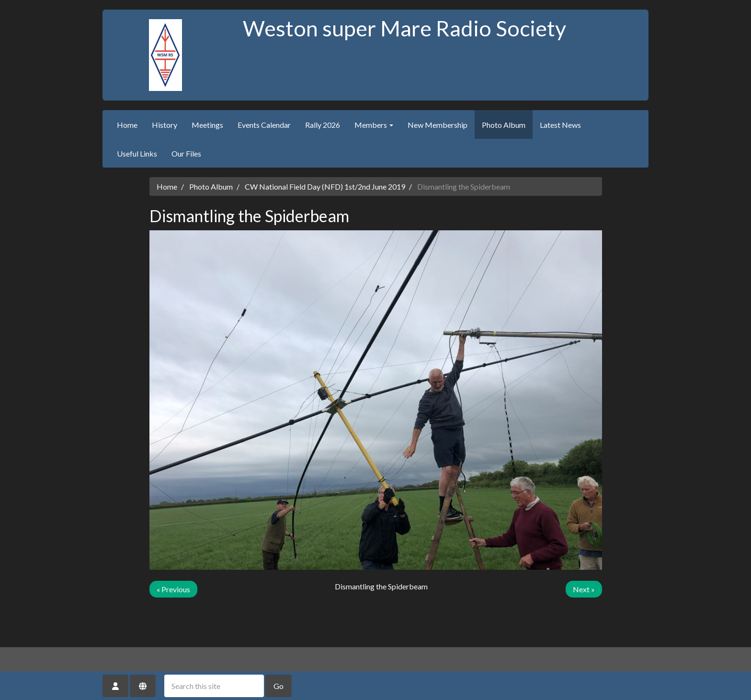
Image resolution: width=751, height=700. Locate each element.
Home (127, 125)
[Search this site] (214, 686)
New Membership (438, 125)
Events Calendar (264, 125)
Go (279, 686)
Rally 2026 (323, 125)
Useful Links (137, 153)
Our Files (186, 153)
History (165, 125)
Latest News (560, 125)
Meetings (207, 125)
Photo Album (504, 125)
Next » (584, 589)
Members (374, 125)
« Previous (173, 589)
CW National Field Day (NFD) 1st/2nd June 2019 (325, 186)
